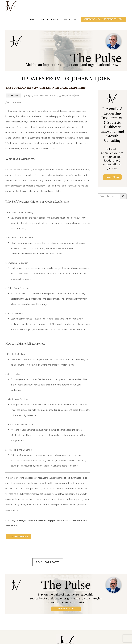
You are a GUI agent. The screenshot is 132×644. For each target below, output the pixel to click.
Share (13, 96)
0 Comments (15, 103)
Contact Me (70, 19)
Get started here (19, 537)
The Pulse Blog (50, 19)
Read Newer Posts (48, 562)
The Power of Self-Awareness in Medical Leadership (46, 88)
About (33, 19)
